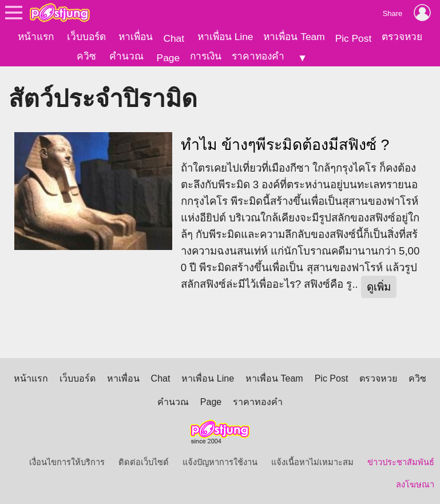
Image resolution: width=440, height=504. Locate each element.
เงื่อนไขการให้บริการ (67, 462)
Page (168, 58)
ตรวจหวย (402, 37)
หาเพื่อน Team (294, 37)
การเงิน (206, 56)
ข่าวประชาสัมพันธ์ (401, 462)
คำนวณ (126, 56)
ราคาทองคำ (258, 56)
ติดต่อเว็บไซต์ (144, 462)
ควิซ (86, 56)
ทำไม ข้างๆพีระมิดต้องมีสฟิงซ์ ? (285, 144)
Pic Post (354, 38)
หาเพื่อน (136, 37)
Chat (174, 38)
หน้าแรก (36, 37)
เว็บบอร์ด (86, 37)
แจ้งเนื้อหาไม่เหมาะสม (312, 462)
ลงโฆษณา (415, 484)
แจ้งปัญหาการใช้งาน (220, 462)
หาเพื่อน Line (225, 37)
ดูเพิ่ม (379, 286)
